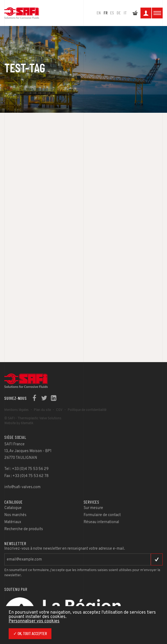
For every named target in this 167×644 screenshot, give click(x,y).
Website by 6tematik (19, 423)
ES (112, 13)
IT (125, 13)
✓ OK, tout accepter (30, 634)
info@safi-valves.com (22, 487)
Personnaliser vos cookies (34, 621)
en (99, 13)
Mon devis (135, 14)
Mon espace (146, 14)
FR (106, 13)
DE (119, 13)
